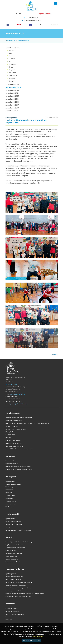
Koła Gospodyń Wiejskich (13, 440)
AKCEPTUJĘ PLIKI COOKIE (32, 640)
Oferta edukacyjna (11, 556)
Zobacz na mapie (11, 384)
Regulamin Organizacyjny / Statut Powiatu (19, 582)
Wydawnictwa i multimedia (14, 553)
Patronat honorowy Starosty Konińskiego (18, 588)
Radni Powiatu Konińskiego (14, 579)
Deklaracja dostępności (13, 617)
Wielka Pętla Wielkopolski (13, 484)
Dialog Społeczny (11, 432)
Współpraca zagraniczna (14, 524)
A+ (20, 14)
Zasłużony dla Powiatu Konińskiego (16, 591)
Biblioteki (8, 438)
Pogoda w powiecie (12, 559)
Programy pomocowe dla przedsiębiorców (19, 469)
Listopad (12, 78)
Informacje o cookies (12, 611)
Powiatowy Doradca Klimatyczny (16, 429)
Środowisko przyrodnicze (13, 522)
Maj (10, 61)
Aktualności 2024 (12, 84)
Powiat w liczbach (11, 461)
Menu (56, 4)
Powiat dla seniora (11, 551)
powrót (55, 355)
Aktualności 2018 (12, 102)
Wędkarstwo (9, 507)
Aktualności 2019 (12, 99)
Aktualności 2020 (12, 96)
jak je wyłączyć (38, 637)
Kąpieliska (9, 493)
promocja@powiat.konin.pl (19, 404)
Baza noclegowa (11, 504)
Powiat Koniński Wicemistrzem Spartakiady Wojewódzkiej (26, 121)
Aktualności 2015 (12, 111)
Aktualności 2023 (24, 40)
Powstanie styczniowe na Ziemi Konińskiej (18, 530)
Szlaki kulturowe (10, 495)
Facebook (9, 620)
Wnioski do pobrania (12, 426)
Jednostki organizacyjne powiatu (16, 585)
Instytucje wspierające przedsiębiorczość (18, 467)
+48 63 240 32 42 (32, 18)
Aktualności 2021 (12, 93)
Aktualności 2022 (12, 90)
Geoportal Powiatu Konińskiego (15, 548)
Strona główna (10, 40)
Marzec (11, 56)
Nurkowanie (9, 490)
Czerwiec (12, 64)
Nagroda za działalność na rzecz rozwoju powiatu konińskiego (25, 594)
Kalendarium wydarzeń (13, 562)
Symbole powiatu (11, 574)
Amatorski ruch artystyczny (14, 443)
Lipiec (11, 67)
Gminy (8, 527)
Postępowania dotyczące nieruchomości (18, 597)
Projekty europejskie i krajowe (14, 545)
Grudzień (12, 81)
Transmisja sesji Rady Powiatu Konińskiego (19, 542)
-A (16, 14)
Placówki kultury (10, 435)
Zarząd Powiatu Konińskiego (14, 577)
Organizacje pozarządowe (14, 421)
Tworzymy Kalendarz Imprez (14, 446)
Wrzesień (12, 73)
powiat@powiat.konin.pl (33, 20)
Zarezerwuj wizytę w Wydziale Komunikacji (19, 418)
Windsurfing (9, 487)
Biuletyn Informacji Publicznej (15, 614)
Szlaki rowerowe (10, 481)
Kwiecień (12, 59)
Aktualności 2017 (12, 105)
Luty (10, 53)
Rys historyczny (10, 519)
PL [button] (53, 25)
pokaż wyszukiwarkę (41, 25)
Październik (13, 75)
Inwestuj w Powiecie (12, 464)
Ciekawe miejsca (11, 501)
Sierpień (12, 70)
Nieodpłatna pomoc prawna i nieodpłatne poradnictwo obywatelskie (27, 423)
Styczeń (12, 50)
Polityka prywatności (12, 608)
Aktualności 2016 (12, 108)
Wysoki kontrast (45, 14)
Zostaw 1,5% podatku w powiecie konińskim (19, 449)
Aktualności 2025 (12, 48)
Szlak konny (9, 498)
